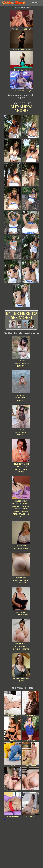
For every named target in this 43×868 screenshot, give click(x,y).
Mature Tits (31, 704)
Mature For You (31, 754)
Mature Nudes (12, 704)
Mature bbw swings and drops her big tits (21, 580)
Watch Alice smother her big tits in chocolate (21, 646)
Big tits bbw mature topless (21, 547)
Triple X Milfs (12, 729)
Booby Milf (31, 779)
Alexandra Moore (21, 109)
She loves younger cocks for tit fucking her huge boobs (21, 468)
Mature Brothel (12, 779)
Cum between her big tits (21, 680)
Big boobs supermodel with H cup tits (21, 363)
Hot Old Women (31, 729)
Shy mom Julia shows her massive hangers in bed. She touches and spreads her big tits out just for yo (21, 509)
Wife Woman (31, 804)
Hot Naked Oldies (12, 804)
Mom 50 (12, 754)
